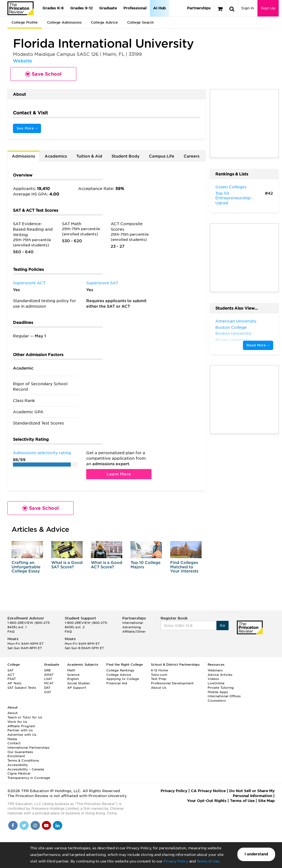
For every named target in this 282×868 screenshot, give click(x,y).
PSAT (12, 679)
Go (222, 625)
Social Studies (78, 683)
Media (12, 739)
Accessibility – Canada (26, 769)
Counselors (217, 701)
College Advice (104, 22)
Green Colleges (231, 187)
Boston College (231, 327)
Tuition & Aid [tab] (89, 156)
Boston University (233, 334)
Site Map (266, 801)
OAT (48, 692)
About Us (159, 688)
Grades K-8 (53, 8)
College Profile (25, 22)
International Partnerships (29, 748)
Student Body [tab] (126, 156)
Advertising (132, 627)
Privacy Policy (176, 861)
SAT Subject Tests (22, 688)
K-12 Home (159, 670)
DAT (47, 688)
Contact (14, 743)
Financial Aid (117, 683)
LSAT (48, 679)
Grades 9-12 (81, 8)
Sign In (248, 8)
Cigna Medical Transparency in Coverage (29, 776)
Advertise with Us (22, 735)
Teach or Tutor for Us (25, 717)
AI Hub (159, 8)
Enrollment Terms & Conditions (23, 758)
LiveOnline (216, 683)
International (133, 623)
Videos (213, 679)
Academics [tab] (56, 156)
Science (73, 675)
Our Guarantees (20, 752)
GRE (48, 670)
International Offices (224, 696)
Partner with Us (20, 730)
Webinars (215, 670)
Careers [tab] (192, 156)
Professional (135, 8)
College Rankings (120, 670)
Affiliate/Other (134, 632)
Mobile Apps (218, 692)
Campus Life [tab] (162, 156)
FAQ (11, 632)
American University (236, 321)
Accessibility (18, 765)
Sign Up (268, 8)
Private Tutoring (221, 688)
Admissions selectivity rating (42, 453)
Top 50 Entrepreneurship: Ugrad (234, 198)
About (13, 713)
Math (71, 670)
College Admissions (64, 22)
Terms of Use (208, 861)
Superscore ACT (29, 283)
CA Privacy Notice (208, 791)
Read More (258, 345)
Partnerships (199, 8)
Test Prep (159, 679)
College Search (140, 22)
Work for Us (17, 722)
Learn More (119, 474)
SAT (10, 670)
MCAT (49, 683)
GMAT (49, 675)
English (73, 679)
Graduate (108, 8)
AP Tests (14, 683)
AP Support (77, 688)
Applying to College (123, 679)
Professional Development (172, 683)
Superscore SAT (102, 283)
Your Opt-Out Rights (207, 801)
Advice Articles (220, 675)
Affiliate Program (21, 726)
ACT (11, 675)
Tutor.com (159, 675)
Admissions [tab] (23, 156)
